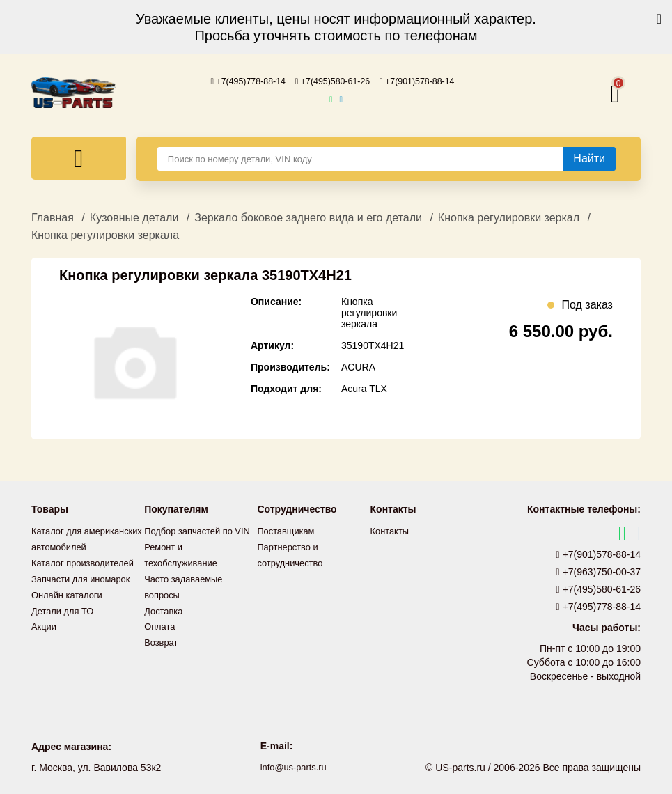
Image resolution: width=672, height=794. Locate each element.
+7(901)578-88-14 (427, 81)
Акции (45, 637)
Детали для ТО (65, 622)
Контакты (391, 530)
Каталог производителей (87, 576)
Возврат (163, 653)
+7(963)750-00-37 (599, 571)
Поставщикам (288, 530)
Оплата (161, 637)
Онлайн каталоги (70, 607)
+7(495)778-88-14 (238, 81)
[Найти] (589, 158)
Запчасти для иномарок (85, 591)
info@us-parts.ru (293, 766)
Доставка (165, 622)
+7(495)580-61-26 (333, 81)
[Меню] (79, 157)
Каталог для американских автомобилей (63, 545)
